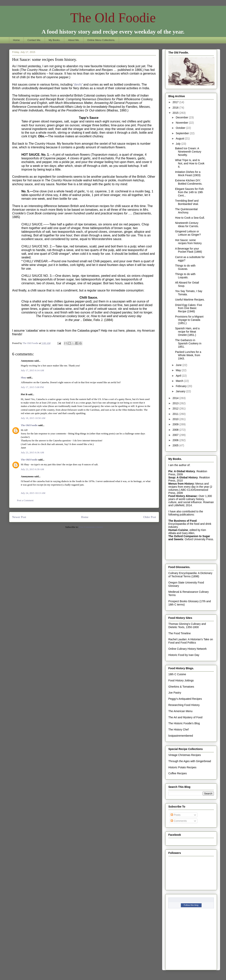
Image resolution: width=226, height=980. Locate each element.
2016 (176, 108)
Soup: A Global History (183, 477)
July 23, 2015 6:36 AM (32, 452)
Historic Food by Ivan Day (184, 655)
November (182, 123)
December (182, 117)
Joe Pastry (175, 693)
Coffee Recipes (178, 773)
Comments (179, 821)
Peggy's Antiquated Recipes (185, 699)
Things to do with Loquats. (185, 276)
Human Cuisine (178, 530)
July (178, 144)
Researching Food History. (184, 705)
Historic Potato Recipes (182, 767)
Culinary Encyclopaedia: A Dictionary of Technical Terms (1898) (190, 575)
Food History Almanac (183, 496)
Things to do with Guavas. (185, 267)
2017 (176, 102)
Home (16, 40)
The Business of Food (182, 521)
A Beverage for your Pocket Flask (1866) (189, 250)
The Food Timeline (180, 633)
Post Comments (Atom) (91, 527)
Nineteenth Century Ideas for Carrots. (187, 225)
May (179, 370)
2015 (176, 113)
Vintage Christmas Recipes (185, 755)
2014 (176, 398)
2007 (176, 435)
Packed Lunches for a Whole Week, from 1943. (188, 355)
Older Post (150, 517)
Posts (176, 815)
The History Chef (178, 729)
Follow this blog (191, 905)
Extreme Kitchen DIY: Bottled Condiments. (189, 182)
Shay (23, 377)
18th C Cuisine (177, 674)
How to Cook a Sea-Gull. (190, 218)
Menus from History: (181, 484)
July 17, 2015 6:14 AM (32, 370)
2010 (176, 419)
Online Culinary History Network (187, 649)
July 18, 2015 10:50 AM (33, 418)
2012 (176, 408)
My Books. (54, 40)
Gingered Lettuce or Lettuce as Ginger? (188, 233)
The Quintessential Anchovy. (186, 211)
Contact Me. (34, 40)
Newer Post (19, 517)
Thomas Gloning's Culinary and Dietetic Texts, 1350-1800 (187, 625)
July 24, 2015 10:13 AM (33, 493)
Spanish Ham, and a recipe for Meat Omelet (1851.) (187, 332)
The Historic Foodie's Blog (184, 723)
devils (78, 84)
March (180, 381)
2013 (176, 403)
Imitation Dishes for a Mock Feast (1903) (188, 174)
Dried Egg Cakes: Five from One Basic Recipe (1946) (189, 308)
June (179, 365)
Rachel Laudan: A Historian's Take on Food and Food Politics (191, 641)
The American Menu (180, 711)
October (181, 128)
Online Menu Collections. (101, 40)
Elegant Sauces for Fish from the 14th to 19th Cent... (189, 192)
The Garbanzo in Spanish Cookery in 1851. (188, 343)
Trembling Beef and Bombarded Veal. (187, 202)
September (183, 133)
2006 (176, 440)
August (180, 138)
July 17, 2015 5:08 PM (32, 387)
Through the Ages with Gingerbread (190, 761)
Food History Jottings (181, 680)
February (181, 386)
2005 (176, 445)
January (181, 391)
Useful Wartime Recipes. (190, 300)
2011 (176, 414)
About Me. (74, 40)
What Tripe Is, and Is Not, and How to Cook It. (190, 163)
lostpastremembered (181, 736)
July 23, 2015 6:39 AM (32, 469)
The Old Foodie (113, 18)
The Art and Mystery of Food (185, 717)
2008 (176, 430)
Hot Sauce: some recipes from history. (189, 242)
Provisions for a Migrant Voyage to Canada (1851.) (189, 320)
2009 (176, 424)
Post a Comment (25, 500)
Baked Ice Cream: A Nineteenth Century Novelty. (188, 152)
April (179, 376)
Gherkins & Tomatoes (181, 687)
